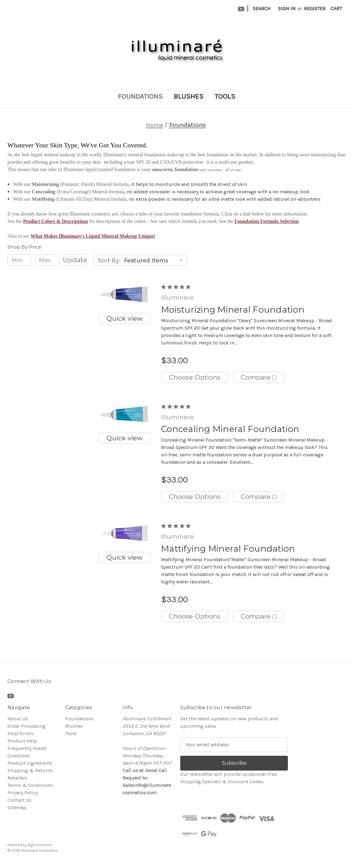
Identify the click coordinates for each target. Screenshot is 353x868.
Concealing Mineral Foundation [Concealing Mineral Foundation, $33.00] (230, 429)
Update (75, 260)
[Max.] (47, 260)
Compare (259, 377)
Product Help (22, 741)
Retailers (17, 778)
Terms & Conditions (30, 785)
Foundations (140, 96)
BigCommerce (40, 845)
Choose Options (195, 377)
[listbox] (155, 260)
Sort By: (109, 260)
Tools (225, 96)
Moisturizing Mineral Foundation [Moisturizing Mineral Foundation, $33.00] (233, 310)
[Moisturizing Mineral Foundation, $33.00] (124, 294)
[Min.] (19, 260)
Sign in (287, 8)
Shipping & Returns (30, 770)
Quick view (125, 318)
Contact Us (19, 800)
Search (262, 8)
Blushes (189, 96)
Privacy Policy (23, 793)
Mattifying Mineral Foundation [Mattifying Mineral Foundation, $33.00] (228, 549)
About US (18, 719)
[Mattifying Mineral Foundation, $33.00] (124, 533)
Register (315, 8)
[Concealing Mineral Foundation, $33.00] (124, 414)
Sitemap (17, 807)
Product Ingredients (30, 763)
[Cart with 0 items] (336, 9)
